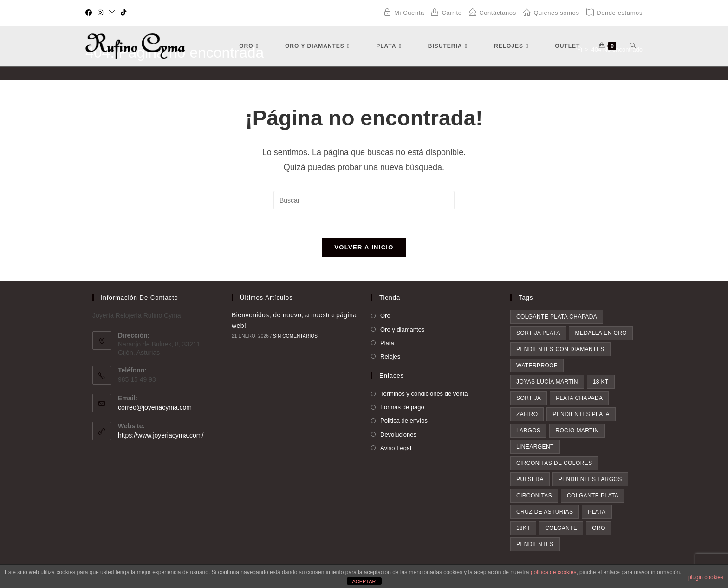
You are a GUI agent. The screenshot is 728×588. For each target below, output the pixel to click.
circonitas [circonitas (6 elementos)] (534, 496)
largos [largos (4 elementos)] (528, 431)
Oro (385, 316)
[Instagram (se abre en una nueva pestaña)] (100, 13)
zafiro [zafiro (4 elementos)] (527, 414)
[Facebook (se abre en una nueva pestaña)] (90, 13)
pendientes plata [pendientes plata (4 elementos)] (581, 414)
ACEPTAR (364, 581)
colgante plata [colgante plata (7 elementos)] (593, 496)
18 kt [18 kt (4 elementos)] (601, 382)
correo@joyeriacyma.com (155, 407)
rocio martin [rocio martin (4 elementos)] (577, 431)
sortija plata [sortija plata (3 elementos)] (538, 333)
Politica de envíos (404, 421)
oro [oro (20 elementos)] (599, 528)
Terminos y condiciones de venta (424, 394)
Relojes (390, 356)
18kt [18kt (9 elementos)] (523, 528)
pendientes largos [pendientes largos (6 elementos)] (590, 479)
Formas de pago (402, 407)
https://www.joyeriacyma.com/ (161, 435)
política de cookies (554, 572)
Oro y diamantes (402, 330)
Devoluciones (398, 434)
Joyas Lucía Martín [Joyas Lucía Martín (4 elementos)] (547, 382)
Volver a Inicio (364, 247)
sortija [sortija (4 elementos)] (529, 398)
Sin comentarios (295, 336)
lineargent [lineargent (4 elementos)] (535, 447)
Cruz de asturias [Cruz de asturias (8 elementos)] (545, 512)
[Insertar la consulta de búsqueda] (364, 200)
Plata (387, 343)
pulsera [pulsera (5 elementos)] (530, 479)
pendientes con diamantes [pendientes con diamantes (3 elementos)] (560, 349)
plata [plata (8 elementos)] (597, 512)
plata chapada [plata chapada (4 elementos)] (579, 398)
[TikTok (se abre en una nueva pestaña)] (123, 13)
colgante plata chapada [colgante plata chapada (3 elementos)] (557, 317)
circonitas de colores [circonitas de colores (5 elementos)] (554, 463)
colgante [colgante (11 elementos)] (561, 528)
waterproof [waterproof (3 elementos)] (537, 366)
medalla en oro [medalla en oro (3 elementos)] (601, 333)
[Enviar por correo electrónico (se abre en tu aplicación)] (112, 13)
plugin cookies (706, 577)
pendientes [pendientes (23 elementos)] (535, 544)
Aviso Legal (396, 448)
